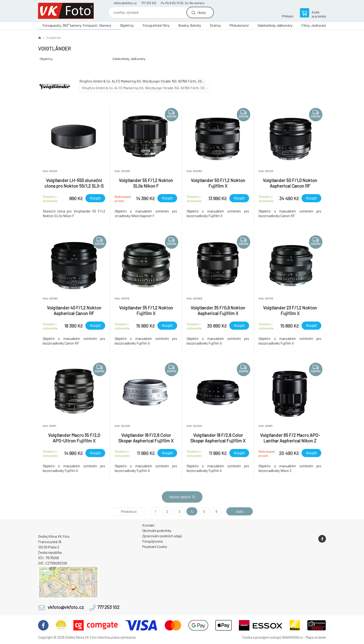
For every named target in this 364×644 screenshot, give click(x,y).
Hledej (201, 12)
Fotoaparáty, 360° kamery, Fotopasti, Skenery (77, 25)
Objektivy (127, 25)
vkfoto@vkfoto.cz (125, 3)
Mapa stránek (316, 637)
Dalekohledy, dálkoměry (275, 25)
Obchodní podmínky (157, 531)
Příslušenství (239, 25)
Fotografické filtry (156, 25)
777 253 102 (149, 3)
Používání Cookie (155, 547)
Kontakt (148, 525)
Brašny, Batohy (190, 25)
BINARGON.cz (292, 637)
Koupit (95, 198)
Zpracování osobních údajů (162, 536)
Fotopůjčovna (153, 541)
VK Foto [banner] (66, 11)
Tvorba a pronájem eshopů (262, 637)
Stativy (215, 25)
